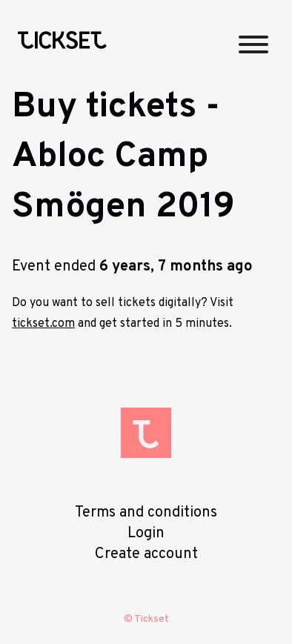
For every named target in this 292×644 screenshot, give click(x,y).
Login (146, 534)
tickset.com (43, 324)
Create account (146, 554)
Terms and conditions (146, 513)
